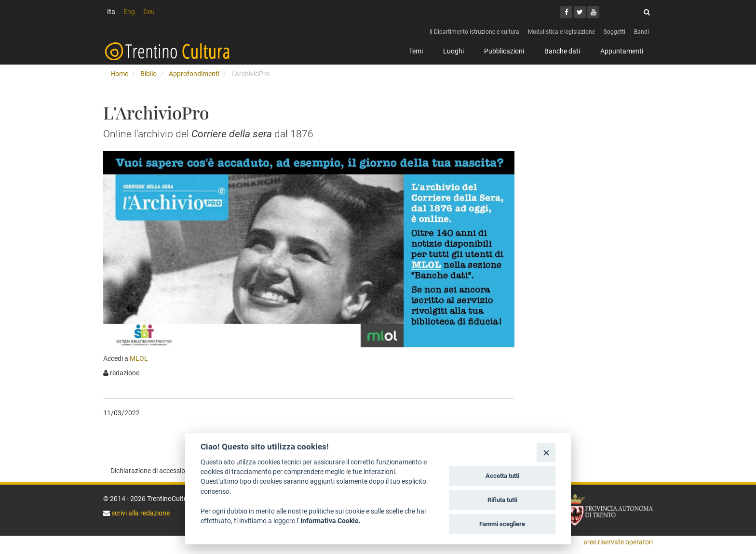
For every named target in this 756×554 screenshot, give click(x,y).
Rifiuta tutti (502, 500)
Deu (149, 12)
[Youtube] (593, 12)
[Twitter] (580, 12)
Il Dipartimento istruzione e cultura (474, 32)
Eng (129, 12)
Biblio (148, 74)
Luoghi (453, 51)
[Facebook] (566, 12)
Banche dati (562, 51)
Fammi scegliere (502, 524)
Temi (416, 51)
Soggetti (614, 32)
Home (119, 74)
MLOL (139, 358)
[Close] (546, 452)
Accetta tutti (502, 476)
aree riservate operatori (618, 542)
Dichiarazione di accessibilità (153, 471)
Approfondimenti (194, 74)
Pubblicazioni (504, 51)
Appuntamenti (622, 51)
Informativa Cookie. (331, 521)
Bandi (641, 32)
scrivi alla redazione (140, 513)
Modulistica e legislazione (561, 32)
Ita (111, 12)
